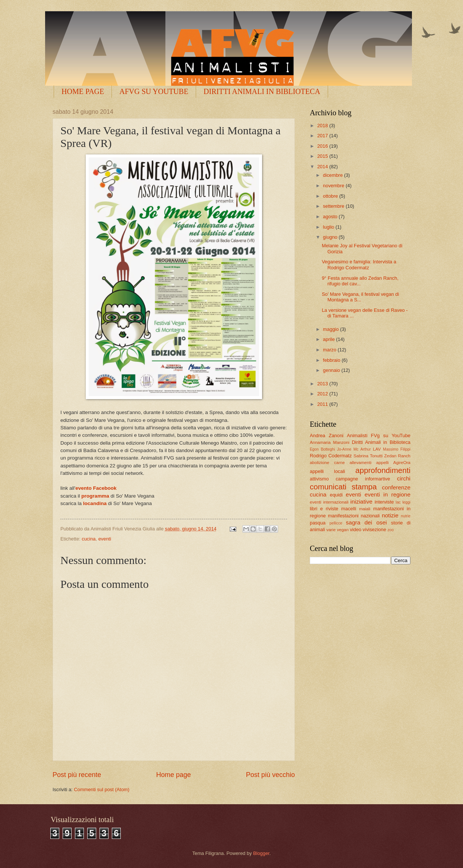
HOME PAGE (83, 91)
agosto (331, 217)
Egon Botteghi (322, 449)
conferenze (396, 487)
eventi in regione (388, 494)
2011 (323, 404)
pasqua (318, 523)
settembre (334, 206)
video (355, 529)
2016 (323, 146)
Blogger (261, 853)
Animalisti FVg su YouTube (379, 435)
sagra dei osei (366, 522)
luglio (329, 227)
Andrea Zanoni (327, 435)
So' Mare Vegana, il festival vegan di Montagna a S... (360, 297)
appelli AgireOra (393, 463)
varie (331, 530)
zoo (390, 530)
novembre (334, 186)
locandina (95, 503)
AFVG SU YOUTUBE (154, 91)
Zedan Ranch (398, 456)
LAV (377, 449)
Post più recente (77, 775)
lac (398, 502)
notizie (390, 515)
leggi (406, 502)
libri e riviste (324, 509)
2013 (323, 384)
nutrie (406, 516)
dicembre (333, 175)
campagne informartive (363, 479)
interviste (384, 502)
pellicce (336, 523)
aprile (329, 339)
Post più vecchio (270, 775)
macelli (349, 509)
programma (95, 496)
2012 (323, 394)
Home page (174, 775)
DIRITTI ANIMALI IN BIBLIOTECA (262, 91)
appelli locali (327, 471)
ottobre (331, 196)
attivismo (319, 479)
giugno (331, 237)
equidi (336, 495)
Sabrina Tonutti (368, 456)
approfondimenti (383, 470)
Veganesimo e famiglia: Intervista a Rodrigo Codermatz (359, 264)
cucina (89, 539)
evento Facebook (96, 488)
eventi (105, 539)
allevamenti (361, 463)
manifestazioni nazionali (354, 516)
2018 (323, 126)
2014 (323, 167)
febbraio (332, 360)
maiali (365, 509)
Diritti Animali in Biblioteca (381, 442)
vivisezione (374, 529)
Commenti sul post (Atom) (102, 789)
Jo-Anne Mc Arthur (354, 449)
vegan (343, 530)
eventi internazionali (329, 502)
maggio (331, 329)
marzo (330, 350)
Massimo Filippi (397, 449)
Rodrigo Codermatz (331, 456)
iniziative (361, 502)
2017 (323, 136)
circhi (404, 478)
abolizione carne (327, 463)
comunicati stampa (343, 487)
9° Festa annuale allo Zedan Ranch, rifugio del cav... (360, 281)
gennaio (332, 370)
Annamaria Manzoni (330, 442)
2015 (323, 156)
